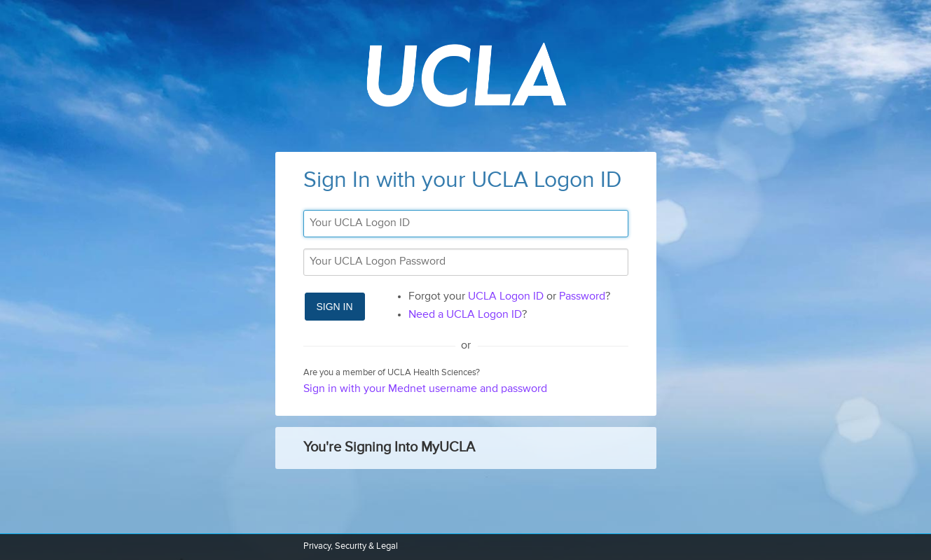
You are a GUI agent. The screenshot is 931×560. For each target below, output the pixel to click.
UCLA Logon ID (506, 297)
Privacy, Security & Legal (351, 546)
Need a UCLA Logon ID (465, 315)
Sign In (335, 307)
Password (582, 297)
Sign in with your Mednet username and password (425, 389)
